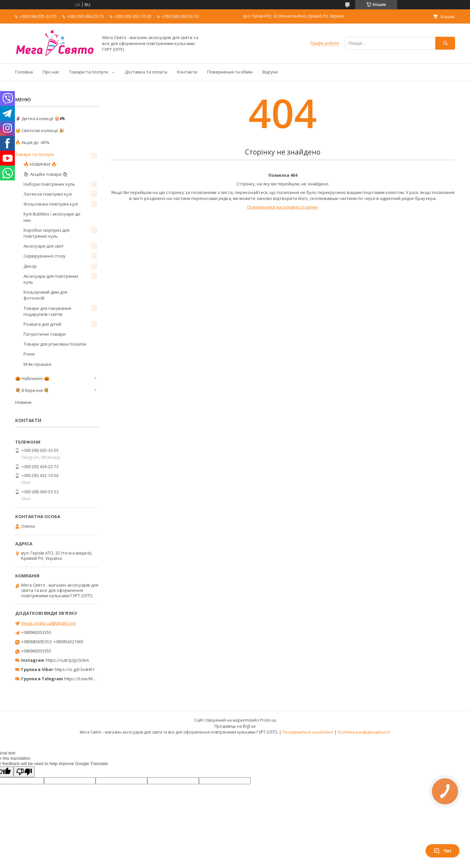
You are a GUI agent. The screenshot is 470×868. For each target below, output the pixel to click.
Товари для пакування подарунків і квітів (47, 311)
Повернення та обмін (230, 72)
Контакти (187, 72)
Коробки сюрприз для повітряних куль (47, 233)
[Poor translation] (24, 772)
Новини (23, 402)
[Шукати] (445, 43)
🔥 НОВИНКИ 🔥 (40, 164)
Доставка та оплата (146, 72)
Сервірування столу (45, 256)
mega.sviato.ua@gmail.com (48, 623)
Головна (24, 72)
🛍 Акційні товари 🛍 (46, 174)
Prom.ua (268, 720)
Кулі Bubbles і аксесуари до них (52, 217)
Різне (29, 354)
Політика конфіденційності (364, 732)
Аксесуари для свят (44, 246)
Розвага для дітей (42, 324)
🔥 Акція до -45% (32, 142)
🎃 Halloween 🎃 (32, 378)
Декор (30, 266)
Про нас (51, 72)
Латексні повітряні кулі (48, 194)
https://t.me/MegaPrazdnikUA (94, 679)
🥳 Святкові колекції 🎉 (40, 130)
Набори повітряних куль (49, 184)
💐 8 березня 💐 (32, 390)
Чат (443, 851)
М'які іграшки (37, 364)
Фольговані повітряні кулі (51, 204)
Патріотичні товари (45, 334)
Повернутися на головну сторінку (283, 207)
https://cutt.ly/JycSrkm (67, 660)
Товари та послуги (89, 72)
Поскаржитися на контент (308, 732)
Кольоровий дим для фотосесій (45, 295)
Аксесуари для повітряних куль (51, 279)
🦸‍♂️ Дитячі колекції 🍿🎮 (40, 119)
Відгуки (270, 72)
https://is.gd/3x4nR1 (75, 669)
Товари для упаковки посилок (55, 344)
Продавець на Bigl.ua (235, 726)
